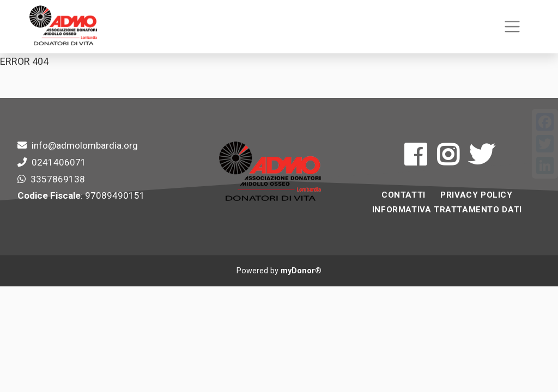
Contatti (404, 195)
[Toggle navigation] (512, 27)
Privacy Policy (476, 195)
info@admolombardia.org (85, 145)
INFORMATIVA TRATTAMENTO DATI (447, 210)
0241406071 (59, 162)
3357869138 (58, 179)
